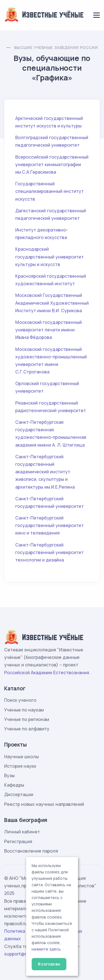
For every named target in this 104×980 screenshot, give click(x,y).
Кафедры (14, 785)
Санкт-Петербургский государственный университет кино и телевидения (50, 525)
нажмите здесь (46, 949)
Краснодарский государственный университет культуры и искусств (50, 257)
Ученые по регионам (27, 719)
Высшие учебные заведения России (56, 47)
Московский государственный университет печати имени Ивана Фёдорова (49, 330)
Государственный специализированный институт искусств (50, 191)
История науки (20, 766)
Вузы (9, 775)
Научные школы (21, 757)
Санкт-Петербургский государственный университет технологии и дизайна (50, 552)
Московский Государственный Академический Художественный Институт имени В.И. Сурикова (52, 303)
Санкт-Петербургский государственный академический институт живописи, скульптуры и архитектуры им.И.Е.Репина (45, 472)
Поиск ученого (20, 700)
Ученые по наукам (24, 710)
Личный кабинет (22, 832)
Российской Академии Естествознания (47, 673)
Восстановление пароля (31, 851)
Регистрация (18, 841)
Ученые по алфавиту (27, 729)
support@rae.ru (21, 954)
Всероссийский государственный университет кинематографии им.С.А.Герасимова (52, 164)
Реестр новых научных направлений (44, 804)
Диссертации (19, 794)
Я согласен (49, 964)
